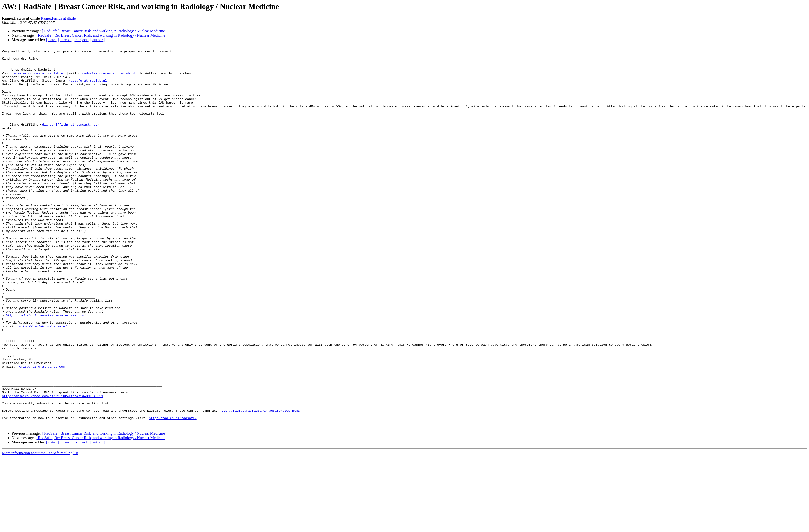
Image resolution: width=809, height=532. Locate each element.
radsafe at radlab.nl (88, 87)
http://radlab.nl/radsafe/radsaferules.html (46, 369)
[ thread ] (65, 40)
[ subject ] (81, 40)
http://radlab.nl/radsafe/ (43, 382)
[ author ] (98, 40)
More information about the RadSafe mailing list (40, 528)
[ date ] (52, 40)
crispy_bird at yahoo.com (42, 430)
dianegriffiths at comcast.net (70, 140)
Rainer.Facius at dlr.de (58, 18)
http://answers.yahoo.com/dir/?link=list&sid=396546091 (52, 465)
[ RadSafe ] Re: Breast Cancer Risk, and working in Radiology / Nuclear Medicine (101, 35)
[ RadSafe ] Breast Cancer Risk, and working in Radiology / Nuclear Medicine (103, 31)
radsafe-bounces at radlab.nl (38, 78)
